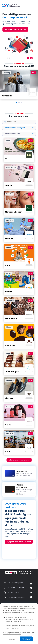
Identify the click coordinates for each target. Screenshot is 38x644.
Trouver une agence (13, 583)
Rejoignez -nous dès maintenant (19, 542)
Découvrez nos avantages (15, 29)
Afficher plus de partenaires (19, 460)
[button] (17, 102)
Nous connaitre (12, 592)
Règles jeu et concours (14, 597)
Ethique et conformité (14, 587)
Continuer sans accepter (12, 639)
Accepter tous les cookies (26, 639)
